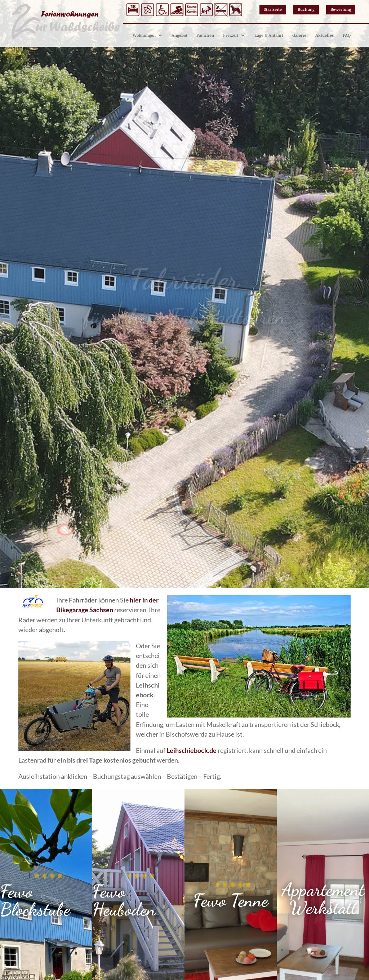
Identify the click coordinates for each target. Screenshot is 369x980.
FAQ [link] (347, 35)
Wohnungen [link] (144, 35)
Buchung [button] (306, 9)
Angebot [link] (179, 35)
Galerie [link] (299, 35)
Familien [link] (205, 35)
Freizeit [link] (231, 35)
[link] (192, 750)
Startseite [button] (273, 9)
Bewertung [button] (341, 9)
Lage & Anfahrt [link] (269, 35)
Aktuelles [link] (324, 35)
